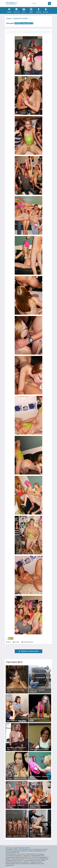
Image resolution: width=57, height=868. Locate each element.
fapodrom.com (12, 3)
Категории (16, 10)
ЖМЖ (17, 23)
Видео (31, 10)
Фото (24, 10)
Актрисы (46, 10)
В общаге (24, 23)
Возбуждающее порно (40, 849)
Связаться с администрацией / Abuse (18, 848)
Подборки (38, 10)
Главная (9, 10)
